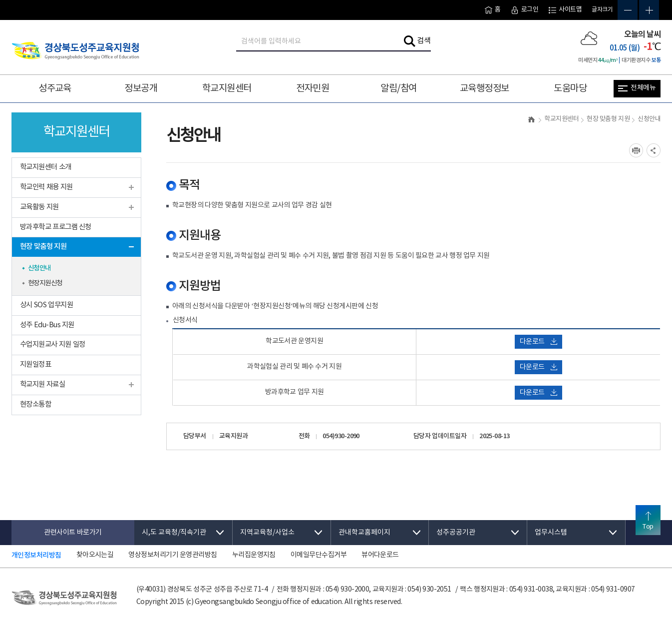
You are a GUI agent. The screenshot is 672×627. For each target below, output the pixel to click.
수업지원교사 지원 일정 (52, 344)
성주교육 (55, 88)
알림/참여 (398, 88)
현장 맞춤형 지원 (43, 247)
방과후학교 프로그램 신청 (56, 227)
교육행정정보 (485, 88)
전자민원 (313, 88)
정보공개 (141, 88)
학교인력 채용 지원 (46, 187)
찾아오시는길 (95, 555)
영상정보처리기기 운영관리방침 (172, 555)
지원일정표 (35, 364)
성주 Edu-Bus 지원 (47, 325)
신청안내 (39, 268)
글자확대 (649, 10)
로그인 (525, 10)
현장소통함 (35, 404)
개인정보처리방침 (36, 555)
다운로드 (538, 342)
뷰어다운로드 (380, 555)
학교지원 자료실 (42, 384)
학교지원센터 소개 (46, 167)
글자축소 (628, 10)
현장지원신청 (45, 283)
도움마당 (570, 88)
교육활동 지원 (39, 207)
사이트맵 (565, 10)
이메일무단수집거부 (319, 555)
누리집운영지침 (254, 555)
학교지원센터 (227, 88)
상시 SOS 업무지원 (46, 305)
